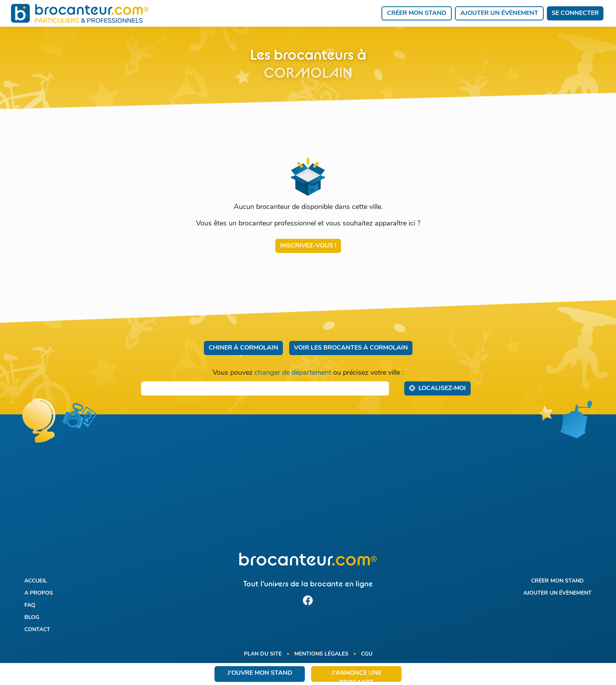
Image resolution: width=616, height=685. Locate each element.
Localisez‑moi (437, 388)
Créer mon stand (417, 13)
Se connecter (575, 13)
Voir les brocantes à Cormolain (351, 348)
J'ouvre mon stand (260, 673)
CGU (367, 654)
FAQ (30, 605)
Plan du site (263, 654)
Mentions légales (321, 654)
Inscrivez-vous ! (308, 246)
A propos (39, 593)
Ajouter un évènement (499, 13)
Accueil (36, 581)
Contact (37, 630)
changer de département (293, 373)
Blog (32, 618)
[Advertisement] (308, 488)
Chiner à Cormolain (243, 348)
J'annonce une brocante (357, 676)
